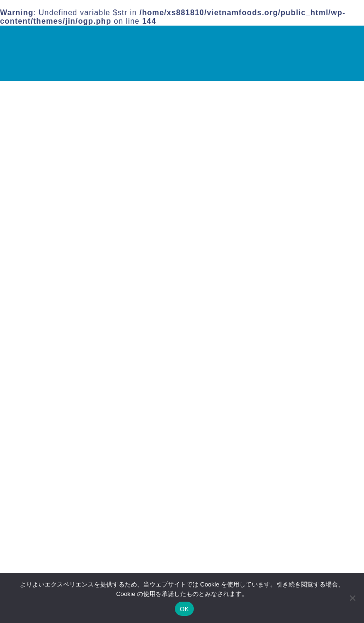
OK (184, 609)
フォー (267, 206)
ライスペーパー (282, 226)
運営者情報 (267, 252)
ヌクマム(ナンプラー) (293, 187)
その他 (50, 537)
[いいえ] (352, 598)
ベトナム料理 (62, 550)
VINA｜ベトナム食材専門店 (42, 53)
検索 (264, 109)
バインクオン (279, 197)
